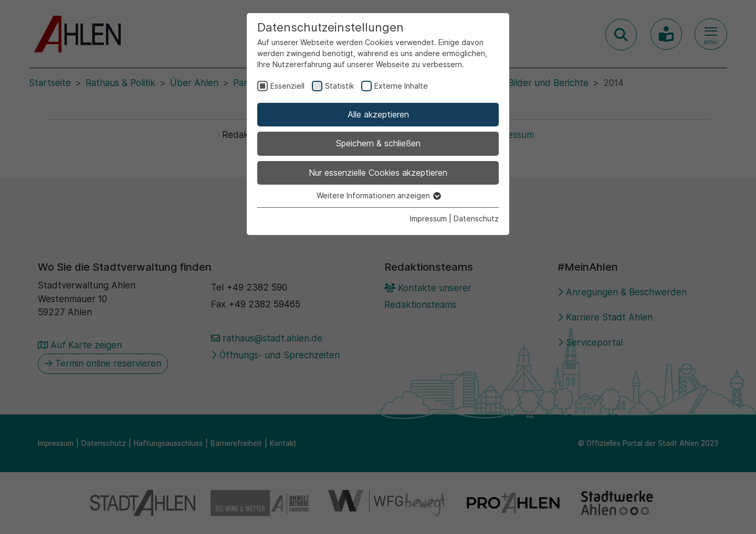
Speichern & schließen (378, 143)
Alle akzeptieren (378, 114)
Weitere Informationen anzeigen (378, 195)
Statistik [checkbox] (339, 86)
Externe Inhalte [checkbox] (401, 86)
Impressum (428, 218)
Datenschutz (476, 218)
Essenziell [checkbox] (287, 86)
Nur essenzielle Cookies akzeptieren (378, 173)
